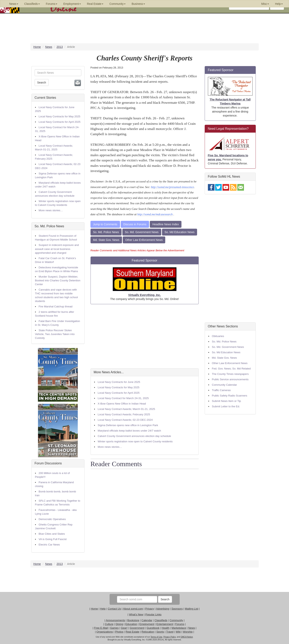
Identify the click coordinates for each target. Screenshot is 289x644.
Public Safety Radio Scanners (230, 396)
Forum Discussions (48, 463)
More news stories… (51, 210)
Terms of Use (156, 637)
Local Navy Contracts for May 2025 (59, 116)
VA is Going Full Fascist (53, 539)
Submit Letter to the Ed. (226, 406)
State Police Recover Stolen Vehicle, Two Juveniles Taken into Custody (55, 334)
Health (166, 628)
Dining (119, 624)
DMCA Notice (187, 637)
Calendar (147, 620)
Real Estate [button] (95, 4)
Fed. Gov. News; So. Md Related (231, 369)
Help (103, 609)
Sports (160, 632)
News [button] (14, 4)
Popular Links (153, 614)
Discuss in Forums (135, 224)
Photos (119, 632)
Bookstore (133, 620)
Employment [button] (72, 4)
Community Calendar (224, 385)
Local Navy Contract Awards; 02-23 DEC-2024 (125, 420)
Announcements (115, 620)
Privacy (150, 609)
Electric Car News (49, 545)
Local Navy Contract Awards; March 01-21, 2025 (126, 409)
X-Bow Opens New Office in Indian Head (122, 404)
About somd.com (133, 609)
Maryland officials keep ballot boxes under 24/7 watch (129, 431)
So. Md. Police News (49, 226)
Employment (147, 624)
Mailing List (192, 609)
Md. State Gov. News (106, 240)
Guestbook (153, 628)
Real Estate (132, 632)
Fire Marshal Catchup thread (56, 306)
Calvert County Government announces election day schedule (134, 436)
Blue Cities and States (52, 534)
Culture (109, 624)
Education (131, 624)
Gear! (124, 628)
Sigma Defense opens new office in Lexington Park (128, 425)
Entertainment (165, 624)
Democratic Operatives (52, 519)
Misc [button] (265, 4)
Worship (188, 632)
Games (114, 628)
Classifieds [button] (32, 4)
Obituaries (218, 336)
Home (94, 609)
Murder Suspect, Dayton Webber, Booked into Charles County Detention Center (58, 280)
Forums (180, 624)
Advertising (163, 609)
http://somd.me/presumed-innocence (172, 187)
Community (176, 620)
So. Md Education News (180, 232)
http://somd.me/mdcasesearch (155, 214)
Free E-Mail (101, 628)
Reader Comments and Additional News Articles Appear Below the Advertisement (137, 250)
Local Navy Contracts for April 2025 (60, 122)
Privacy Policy (170, 637)
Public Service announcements (230, 379)
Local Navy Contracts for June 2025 (119, 382)
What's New (136, 614)
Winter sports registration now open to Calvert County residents (135, 441)
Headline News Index (166, 224)
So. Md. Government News (142, 232)
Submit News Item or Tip (226, 401)
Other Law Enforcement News (144, 240)
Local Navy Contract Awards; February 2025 (124, 414)
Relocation (148, 632)
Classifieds (161, 620)
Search (42, 83)
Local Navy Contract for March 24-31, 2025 (123, 398)
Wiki (178, 632)
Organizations (105, 632)
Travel (170, 632)
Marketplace (179, 628)
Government (137, 628)
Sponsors (177, 609)
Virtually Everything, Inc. (144, 295)
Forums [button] (52, 4)
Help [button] (279, 4)
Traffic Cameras (221, 390)
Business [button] (138, 4)
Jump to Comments (105, 224)
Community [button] (117, 4)
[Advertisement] (145, 336)
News (192, 628)
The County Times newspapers (230, 374)
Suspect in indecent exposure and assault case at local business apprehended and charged (57, 249)
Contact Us (114, 609)
